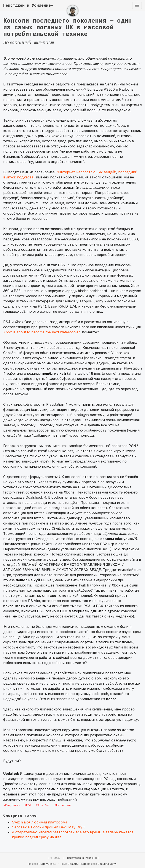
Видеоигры (13, 805)
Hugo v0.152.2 (47, 864)
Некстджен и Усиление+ (28, 5)
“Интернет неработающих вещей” (86, 172)
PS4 (28, 805)
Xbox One (43, 805)
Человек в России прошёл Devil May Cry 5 (49, 827)
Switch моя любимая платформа (40, 822)
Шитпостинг (64, 805)
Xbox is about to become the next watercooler (41, 332)
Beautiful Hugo (77, 864)
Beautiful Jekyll (107, 864)
